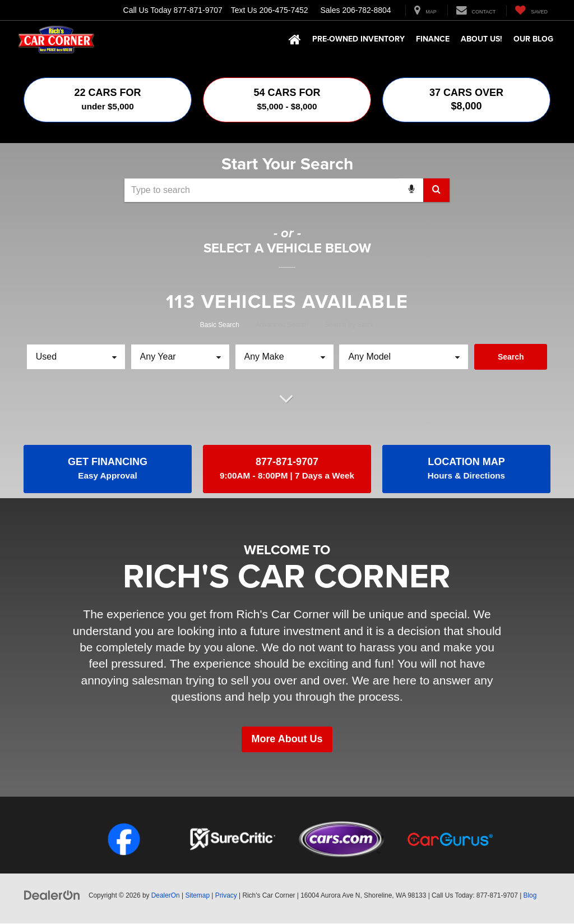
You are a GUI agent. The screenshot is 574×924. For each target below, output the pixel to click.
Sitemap (197, 896)
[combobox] (287, 190)
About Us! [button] (482, 39)
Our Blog (533, 39)
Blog (530, 896)
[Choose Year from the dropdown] (180, 357)
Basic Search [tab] (220, 325)
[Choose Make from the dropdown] (284, 357)
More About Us (287, 740)
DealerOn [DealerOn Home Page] (166, 896)
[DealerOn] (52, 895)
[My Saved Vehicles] (531, 11)
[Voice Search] (411, 190)
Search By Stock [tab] (349, 325)
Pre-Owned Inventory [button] (358, 39)
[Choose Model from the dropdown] (404, 357)
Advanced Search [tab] (282, 325)
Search (511, 357)
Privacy (226, 896)
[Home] (295, 40)
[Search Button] (436, 190)
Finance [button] (433, 39)
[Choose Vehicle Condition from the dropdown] (76, 357)
